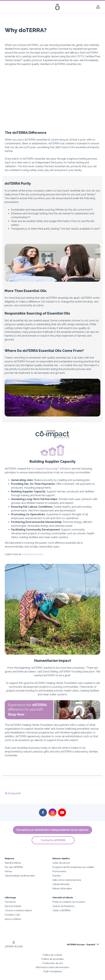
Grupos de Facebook (63, 906)
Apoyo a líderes (13, 919)
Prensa (8, 871)
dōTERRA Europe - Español (81, 945)
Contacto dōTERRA (53, 840)
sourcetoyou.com (32, 554)
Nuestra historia (13, 863)
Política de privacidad (52, 959)
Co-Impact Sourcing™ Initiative (51, 469)
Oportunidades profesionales (20, 876)
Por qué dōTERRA (14, 867)
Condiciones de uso (52, 963)
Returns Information (62, 888)
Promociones (59, 871)
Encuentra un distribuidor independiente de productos (52, 830)
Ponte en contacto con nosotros (69, 902)
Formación (10, 902)
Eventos (57, 876)
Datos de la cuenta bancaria (67, 880)
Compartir (13, 793)
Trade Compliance (52, 971)
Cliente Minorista (61, 884)
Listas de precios (61, 863)
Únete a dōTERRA (61, 910)
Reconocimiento (13, 906)
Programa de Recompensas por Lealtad (73, 867)
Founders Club (12, 915)
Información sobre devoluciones (53, 967)
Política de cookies (52, 955)
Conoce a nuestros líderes (18, 910)
